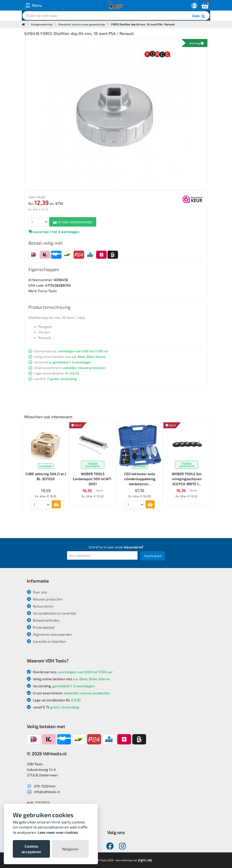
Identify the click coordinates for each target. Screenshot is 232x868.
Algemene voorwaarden (49, 634)
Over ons (37, 592)
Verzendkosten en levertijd (51, 613)
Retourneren (40, 606)
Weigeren (70, 849)
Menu (34, 5)
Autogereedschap (42, 24)
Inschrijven (153, 556)
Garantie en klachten (46, 641)
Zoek (199, 16)
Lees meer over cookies (58, 832)
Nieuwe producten (45, 599)
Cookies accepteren (31, 849)
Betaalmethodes (43, 620)
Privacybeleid (41, 627)
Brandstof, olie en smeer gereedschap (82, 24)
